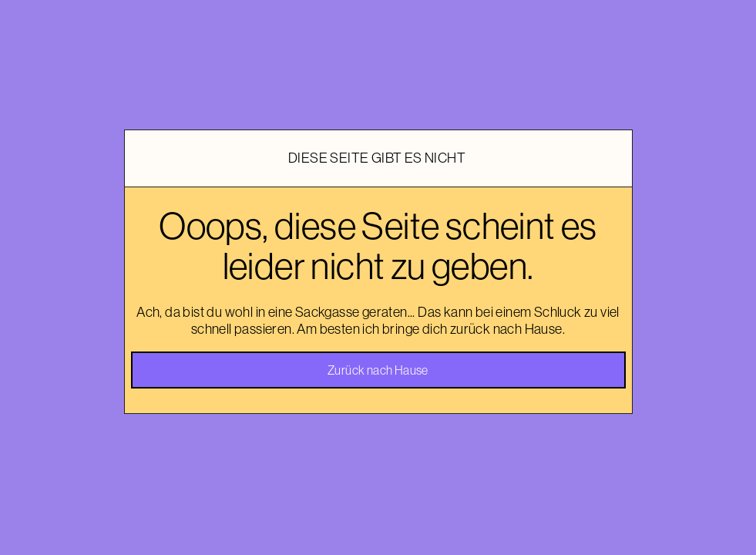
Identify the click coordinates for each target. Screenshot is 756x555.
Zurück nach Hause (378, 370)
